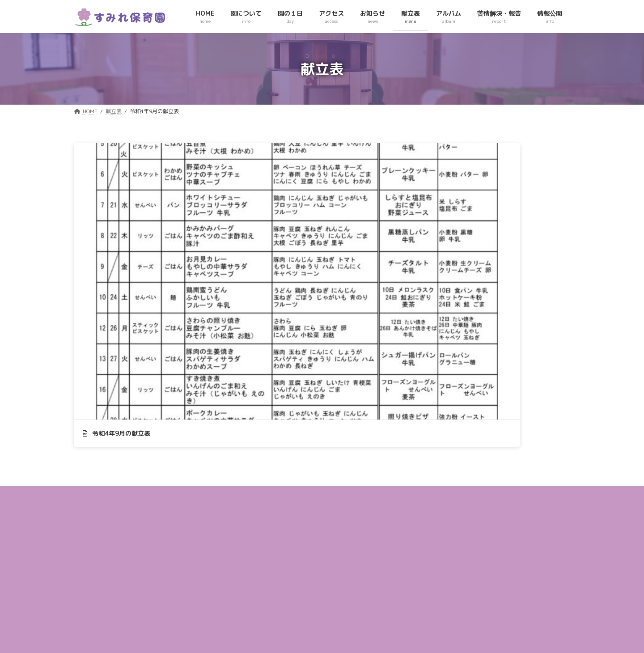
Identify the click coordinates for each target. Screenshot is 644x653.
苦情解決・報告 (268, 582)
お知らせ (260, 533)
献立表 (257, 549)
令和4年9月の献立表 (117, 254)
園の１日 (260, 502)
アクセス (260, 517)
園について (263, 486)
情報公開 (260, 597)
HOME (256, 469)
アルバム (260, 566)
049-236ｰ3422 (110, 592)
